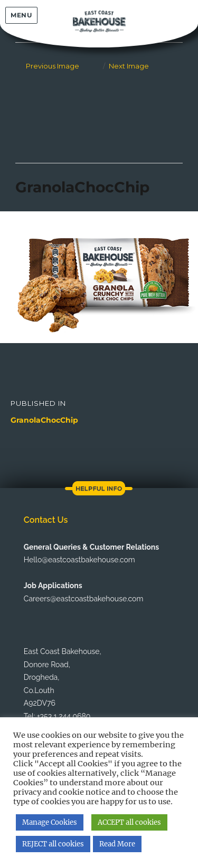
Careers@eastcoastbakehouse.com (83, 599)
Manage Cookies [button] (50, 822)
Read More (117, 844)
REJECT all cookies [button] (53, 844)
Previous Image (53, 66)
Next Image (129, 66)
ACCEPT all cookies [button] (129, 822)
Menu (21, 15)
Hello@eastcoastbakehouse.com (79, 560)
